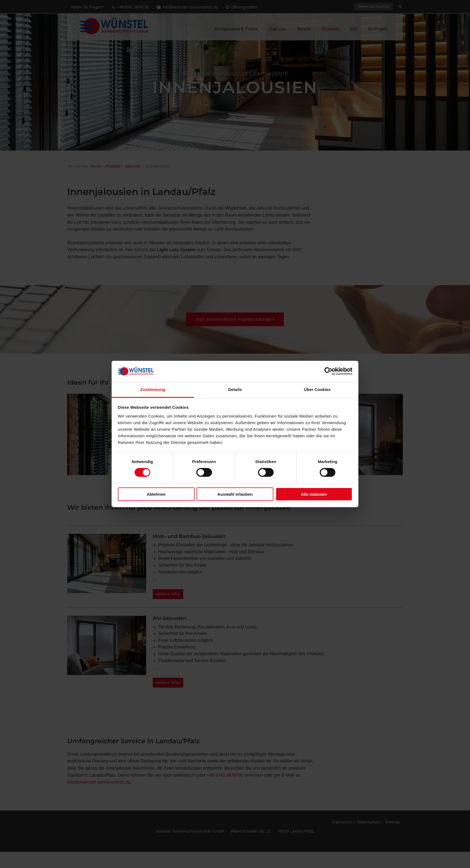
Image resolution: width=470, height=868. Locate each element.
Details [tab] (235, 389)
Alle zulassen (314, 494)
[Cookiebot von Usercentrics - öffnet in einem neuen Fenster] (328, 371)
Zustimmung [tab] (153, 389)
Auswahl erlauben (235, 494)
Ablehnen (156, 494)
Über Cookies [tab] (317, 389)
